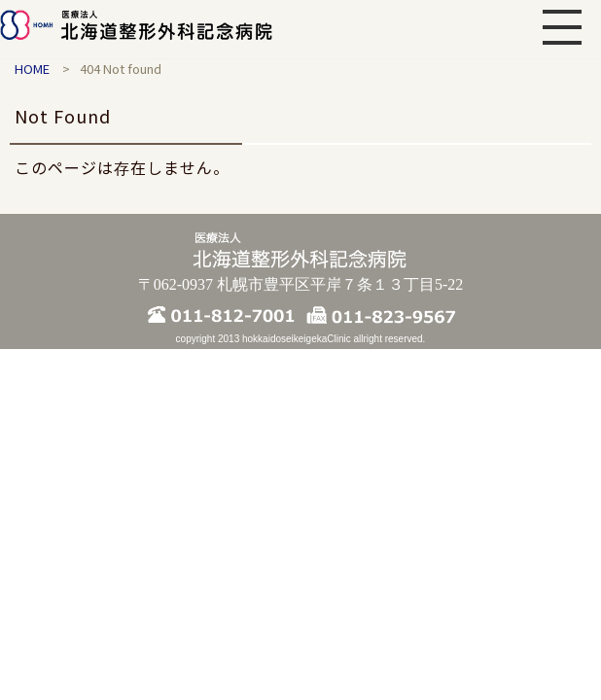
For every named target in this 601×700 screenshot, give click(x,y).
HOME (32, 69)
